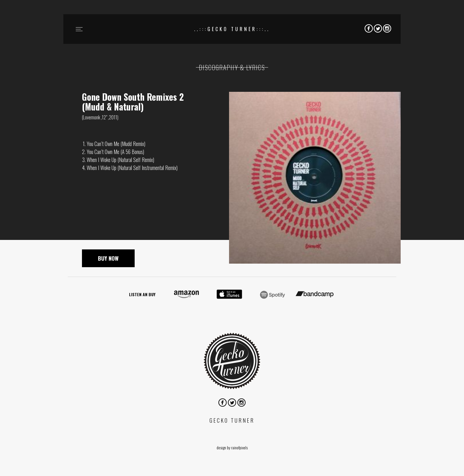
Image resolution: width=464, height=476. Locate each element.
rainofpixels (239, 447)
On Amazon (187, 294)
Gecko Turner (232, 361)
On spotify (272, 294)
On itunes (229, 294)
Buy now (108, 258)
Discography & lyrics (232, 67)
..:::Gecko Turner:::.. (232, 29)
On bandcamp (315, 294)
